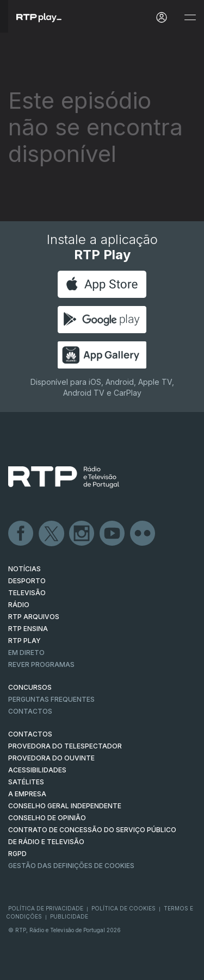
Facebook (21, 534)
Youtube (113, 534)
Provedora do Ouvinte (51, 758)
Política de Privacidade (46, 908)
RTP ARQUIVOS (34, 617)
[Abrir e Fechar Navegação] (190, 18)
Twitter (52, 534)
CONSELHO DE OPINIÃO (47, 818)
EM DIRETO (26, 653)
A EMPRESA (27, 794)
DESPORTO (27, 581)
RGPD (17, 854)
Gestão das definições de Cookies (71, 866)
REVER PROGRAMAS (41, 664)
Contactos (30, 711)
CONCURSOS (30, 687)
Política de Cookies (123, 908)
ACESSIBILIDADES (37, 770)
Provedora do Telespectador (65, 746)
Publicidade (69, 916)
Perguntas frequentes (51, 699)
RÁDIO (19, 605)
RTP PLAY (24, 641)
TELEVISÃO (27, 593)
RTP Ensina (28, 629)
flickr (143, 534)
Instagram (82, 534)
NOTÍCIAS (24, 569)
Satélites (26, 782)
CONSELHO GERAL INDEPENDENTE (65, 806)
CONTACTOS (30, 734)
